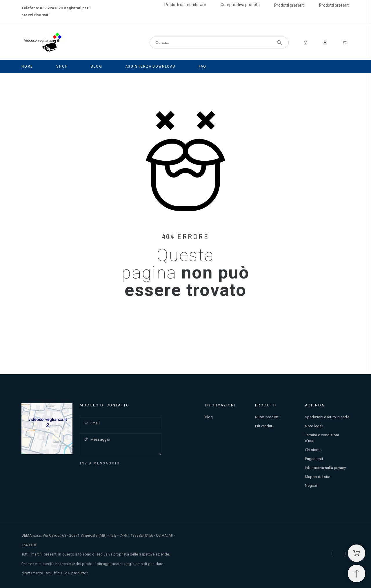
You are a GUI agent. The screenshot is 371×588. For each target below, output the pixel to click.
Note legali (314, 426)
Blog (209, 417)
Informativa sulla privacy (325, 468)
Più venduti (264, 426)
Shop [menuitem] (62, 66)
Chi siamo (313, 450)
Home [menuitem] (27, 66)
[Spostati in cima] (357, 573)
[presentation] (122, 478)
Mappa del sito (318, 477)
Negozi (311, 485)
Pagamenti (314, 459)
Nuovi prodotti (267, 417)
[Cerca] (219, 42)
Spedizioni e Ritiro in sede (327, 417)
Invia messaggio (100, 463)
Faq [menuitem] (203, 66)
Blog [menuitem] (96, 66)
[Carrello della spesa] (357, 553)
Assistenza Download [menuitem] (151, 66)
